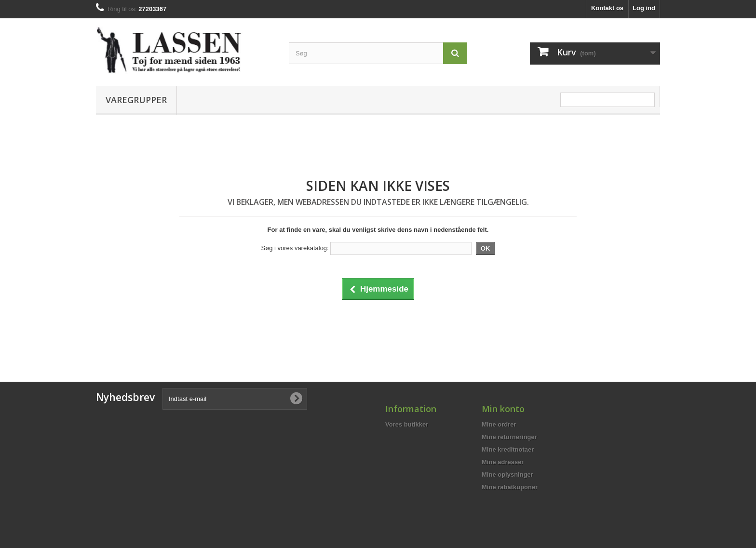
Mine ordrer (499, 424)
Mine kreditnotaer (508, 449)
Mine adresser (503, 462)
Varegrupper (136, 100)
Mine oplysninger (507, 474)
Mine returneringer (509, 437)
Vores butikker (407, 424)
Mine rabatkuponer (510, 487)
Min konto (503, 409)
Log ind (644, 8)
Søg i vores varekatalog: (295, 248)
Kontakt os (607, 8)
